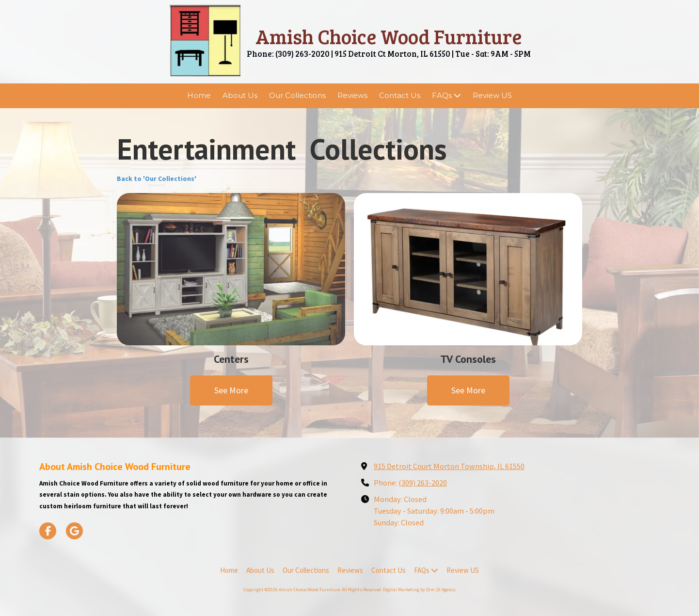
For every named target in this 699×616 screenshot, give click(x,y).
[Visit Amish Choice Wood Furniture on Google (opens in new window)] (74, 531)
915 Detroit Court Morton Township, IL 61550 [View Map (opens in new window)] (449, 466)
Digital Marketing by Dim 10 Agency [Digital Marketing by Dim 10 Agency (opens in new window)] (419, 590)
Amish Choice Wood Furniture (389, 36)
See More (231, 390)
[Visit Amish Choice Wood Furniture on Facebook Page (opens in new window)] (48, 531)
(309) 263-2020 (423, 483)
